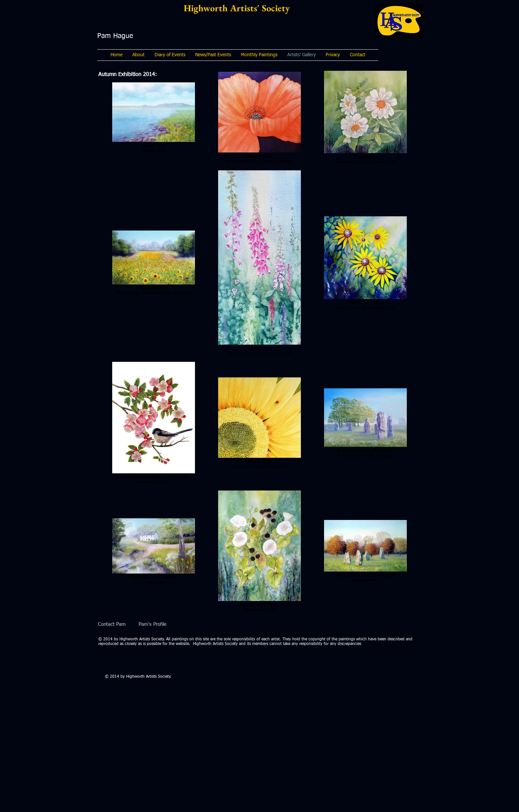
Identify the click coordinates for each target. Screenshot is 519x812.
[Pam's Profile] (152, 624)
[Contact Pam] (112, 624)
